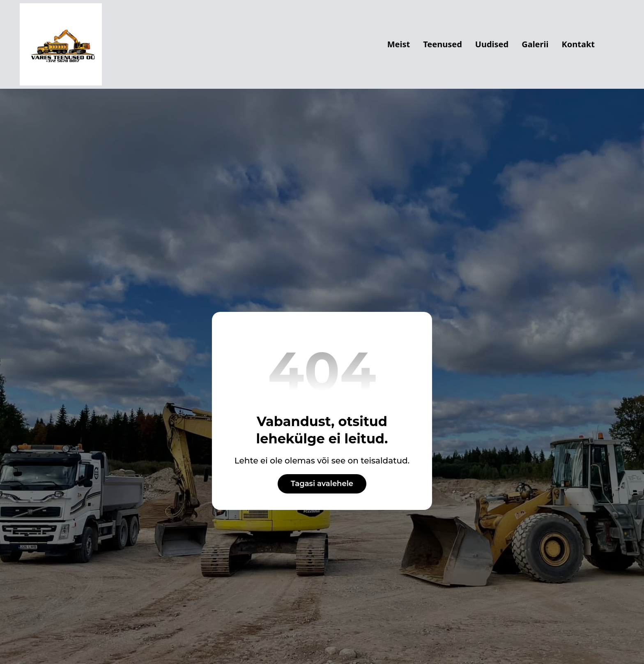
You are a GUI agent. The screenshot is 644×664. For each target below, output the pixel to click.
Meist (399, 44)
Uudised (492, 44)
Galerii (535, 44)
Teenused (443, 44)
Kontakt (578, 44)
